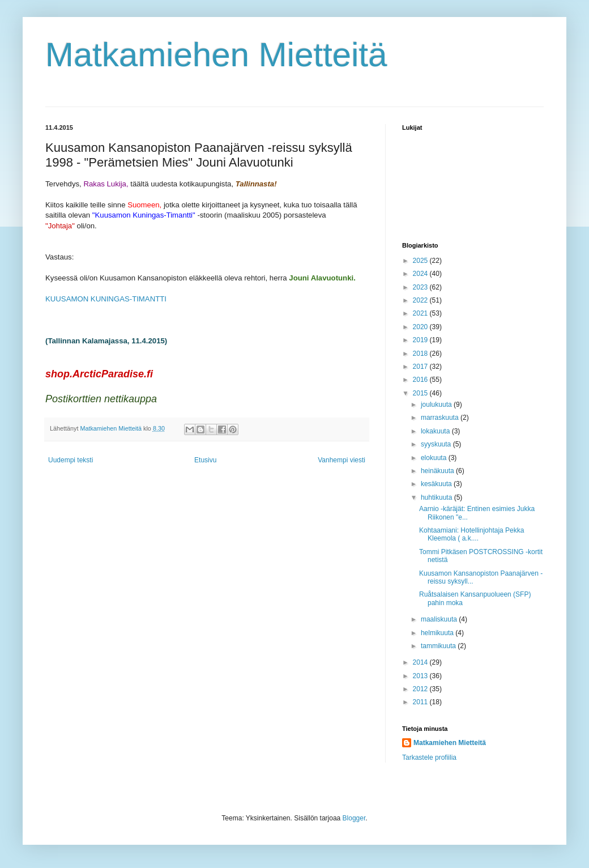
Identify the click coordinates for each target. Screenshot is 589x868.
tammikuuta (439, 646)
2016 (421, 380)
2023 (421, 287)
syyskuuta (437, 444)
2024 (421, 274)
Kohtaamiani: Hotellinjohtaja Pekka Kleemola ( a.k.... (471, 534)
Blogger (354, 818)
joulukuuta (437, 405)
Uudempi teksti (71, 460)
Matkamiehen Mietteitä (216, 55)
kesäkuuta (437, 484)
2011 (421, 702)
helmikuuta (438, 633)
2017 (421, 367)
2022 (421, 300)
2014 (421, 662)
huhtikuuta (438, 497)
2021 (421, 313)
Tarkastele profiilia (429, 758)
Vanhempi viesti (342, 460)
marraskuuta (441, 418)
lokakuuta (436, 431)
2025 (421, 261)
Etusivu (205, 460)
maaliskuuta (440, 619)
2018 (421, 354)
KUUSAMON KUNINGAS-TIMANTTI (106, 299)
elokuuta (435, 458)
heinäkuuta (438, 471)
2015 (421, 393)
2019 (421, 340)
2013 (421, 676)
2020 (421, 327)
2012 (421, 689)
